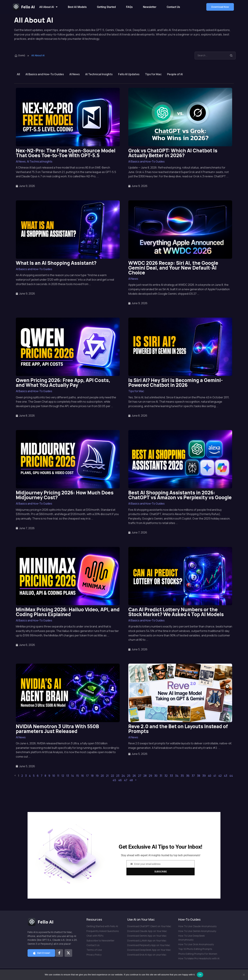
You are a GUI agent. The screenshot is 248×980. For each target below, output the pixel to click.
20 (102, 776)
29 (150, 776)
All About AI (48, 7)
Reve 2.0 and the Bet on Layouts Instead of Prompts (178, 729)
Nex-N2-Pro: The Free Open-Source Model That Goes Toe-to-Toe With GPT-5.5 (66, 153)
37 (193, 776)
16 (82, 776)
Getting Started (106, 7)
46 (120, 780)
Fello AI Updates (129, 74)
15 (77, 776)
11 (58, 776)
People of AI (175, 74)
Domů (20, 55)
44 (231, 776)
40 (210, 776)
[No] (244, 975)
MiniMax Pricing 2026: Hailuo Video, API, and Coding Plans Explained (68, 612)
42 (220, 776)
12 (63, 776)
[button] (220, 7)
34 (177, 776)
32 (166, 776)
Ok (200, 975)
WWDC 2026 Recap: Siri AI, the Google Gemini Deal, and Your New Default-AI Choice (173, 268)
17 (87, 776)
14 (73, 776)
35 (182, 776)
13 (68, 776)
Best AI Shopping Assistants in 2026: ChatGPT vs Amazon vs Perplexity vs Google (180, 495)
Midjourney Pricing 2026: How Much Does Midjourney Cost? (65, 495)
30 (156, 776)
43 (226, 776)
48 (131, 780)
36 (188, 776)
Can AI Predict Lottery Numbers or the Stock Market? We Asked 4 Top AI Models (176, 612)
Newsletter (150, 7)
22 (112, 776)
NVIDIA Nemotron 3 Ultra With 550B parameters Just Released (57, 729)
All (18, 74)
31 (161, 776)
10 (54, 776)
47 (126, 780)
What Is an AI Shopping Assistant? (56, 263)
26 (134, 776)
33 (171, 776)
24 (123, 776)
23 (118, 776)
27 (140, 776)
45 (114, 780)
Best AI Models (77, 7)
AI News (75, 74)
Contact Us (173, 7)
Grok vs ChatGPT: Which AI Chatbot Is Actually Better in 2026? (173, 153)
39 (204, 776)
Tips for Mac (153, 74)
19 (97, 776)
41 (215, 776)
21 (107, 776)
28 (145, 776)
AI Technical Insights (99, 74)
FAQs (129, 7)
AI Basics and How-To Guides (45, 74)
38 (199, 776)
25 (129, 776)
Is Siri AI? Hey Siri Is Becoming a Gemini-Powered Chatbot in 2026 (176, 382)
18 (92, 776)
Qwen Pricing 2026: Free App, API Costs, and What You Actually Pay (63, 382)
